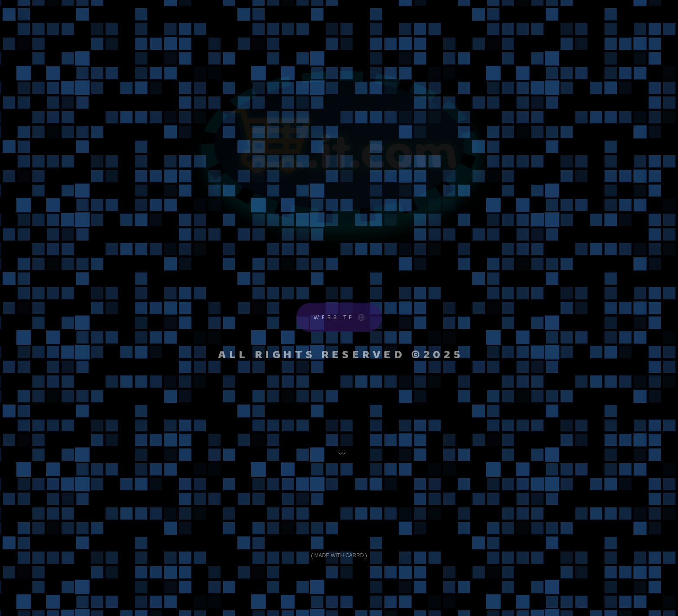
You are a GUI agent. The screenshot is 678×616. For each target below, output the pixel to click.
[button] (339, 319)
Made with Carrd (339, 555)
